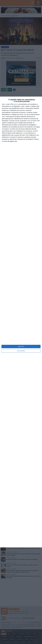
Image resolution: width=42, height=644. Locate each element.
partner (16, 104)
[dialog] (21, 322)
